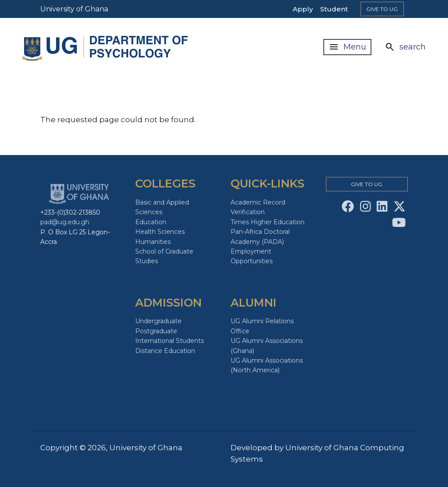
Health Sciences (160, 232)
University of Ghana (74, 9)
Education (151, 222)
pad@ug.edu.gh (65, 222)
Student (334, 9)
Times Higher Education (268, 222)
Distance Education (165, 351)
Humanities (153, 242)
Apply (303, 9)
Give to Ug (382, 9)
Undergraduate (158, 321)
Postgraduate (156, 331)
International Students (170, 341)
